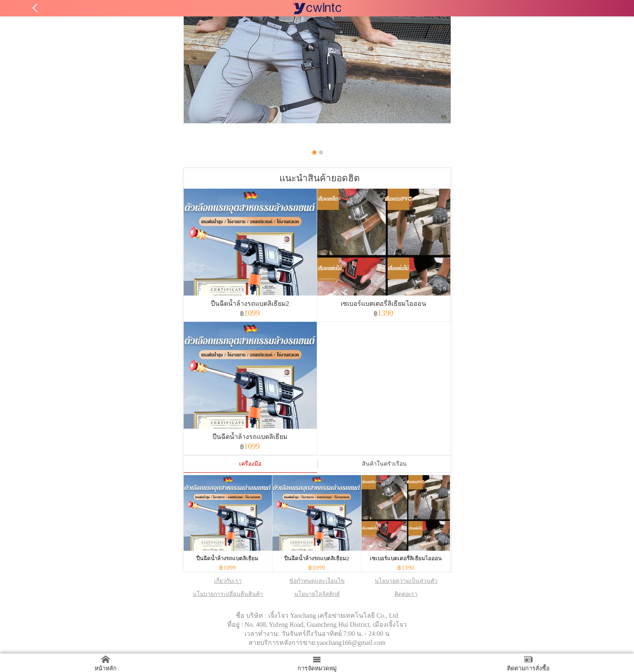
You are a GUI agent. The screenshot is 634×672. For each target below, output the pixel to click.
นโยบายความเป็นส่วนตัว (406, 581)
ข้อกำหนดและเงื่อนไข (317, 581)
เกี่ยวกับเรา (228, 581)
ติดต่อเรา (406, 594)
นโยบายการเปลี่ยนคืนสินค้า (228, 594)
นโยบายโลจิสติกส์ (317, 594)
